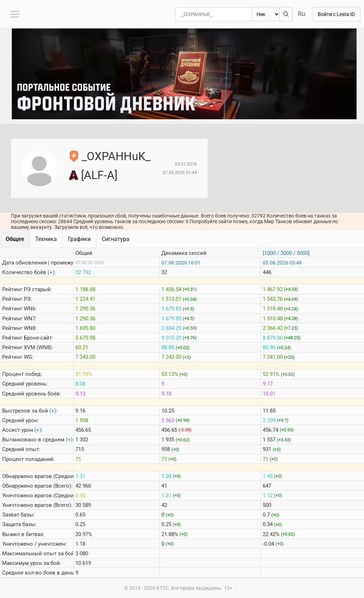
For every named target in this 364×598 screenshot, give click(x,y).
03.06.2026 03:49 (282, 263)
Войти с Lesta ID (336, 14)
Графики (79, 239)
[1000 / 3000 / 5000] (286, 253)
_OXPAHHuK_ (116, 156)
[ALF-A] (99, 175)
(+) (51, 272)
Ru (302, 14)
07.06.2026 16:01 (181, 263)
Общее (15, 239)
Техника (46, 239)
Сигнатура (116, 239)
